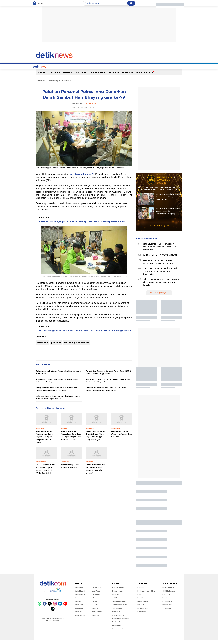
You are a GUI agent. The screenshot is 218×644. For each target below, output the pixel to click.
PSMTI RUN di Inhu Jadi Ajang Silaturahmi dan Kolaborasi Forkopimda (57, 385)
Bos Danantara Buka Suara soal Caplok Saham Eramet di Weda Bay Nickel (45, 473)
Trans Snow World (120, 609)
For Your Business (119, 626)
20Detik (95, 609)
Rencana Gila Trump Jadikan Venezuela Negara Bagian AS (158, 266)
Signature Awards (119, 606)
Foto (156, 71)
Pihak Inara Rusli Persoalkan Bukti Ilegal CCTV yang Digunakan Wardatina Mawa (71, 440)
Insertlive (166, 602)
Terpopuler (55, 77)
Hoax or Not (81, 77)
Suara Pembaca (98, 77)
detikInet (78, 602)
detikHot (78, 606)
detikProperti (80, 620)
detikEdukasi (80, 595)
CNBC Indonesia (169, 595)
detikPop (96, 620)
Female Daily (167, 609)
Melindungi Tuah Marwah (60, 85)
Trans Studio (117, 613)
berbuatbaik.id (118, 592)
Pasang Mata (117, 595)
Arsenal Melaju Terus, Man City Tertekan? (70, 471)
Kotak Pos (141, 602)
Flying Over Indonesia (121, 623)
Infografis (146, 71)
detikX (99, 71)
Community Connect (120, 633)
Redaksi (140, 592)
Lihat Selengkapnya (159, 230)
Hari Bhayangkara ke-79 (81, 179)
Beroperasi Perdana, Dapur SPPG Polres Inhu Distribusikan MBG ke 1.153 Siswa (57, 393)
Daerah (68, 77)
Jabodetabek (61, 71)
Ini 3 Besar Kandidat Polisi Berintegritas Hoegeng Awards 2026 (168, 201)
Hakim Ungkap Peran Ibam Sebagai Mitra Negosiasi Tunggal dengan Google (95, 440)
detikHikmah (97, 616)
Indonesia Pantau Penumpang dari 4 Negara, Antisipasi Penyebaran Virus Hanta (44, 441)
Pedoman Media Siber (146, 595)
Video (163, 71)
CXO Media (167, 613)
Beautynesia (167, 606)
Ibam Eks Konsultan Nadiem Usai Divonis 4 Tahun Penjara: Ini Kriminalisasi (160, 276)
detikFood (96, 595)
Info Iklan (141, 609)
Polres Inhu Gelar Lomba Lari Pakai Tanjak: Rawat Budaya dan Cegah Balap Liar (109, 385)
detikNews (41, 85)
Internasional (77, 71)
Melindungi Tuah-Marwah (120, 77)
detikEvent (116, 602)
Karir (139, 599)
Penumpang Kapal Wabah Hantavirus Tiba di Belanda (121, 438)
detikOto (78, 616)
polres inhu (42, 347)
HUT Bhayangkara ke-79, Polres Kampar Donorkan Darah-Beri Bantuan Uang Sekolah (85, 335)
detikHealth (96, 599)
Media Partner (143, 606)
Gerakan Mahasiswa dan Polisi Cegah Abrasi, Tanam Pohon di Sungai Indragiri (106, 393)
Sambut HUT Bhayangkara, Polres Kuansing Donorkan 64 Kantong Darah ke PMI (82, 226)
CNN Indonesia (168, 592)
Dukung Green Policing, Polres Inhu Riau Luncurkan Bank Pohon (59, 377)
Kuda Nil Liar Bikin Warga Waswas (160, 259)
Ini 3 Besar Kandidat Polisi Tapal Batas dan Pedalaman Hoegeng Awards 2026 (168, 216)
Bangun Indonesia (144, 77)
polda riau (56, 347)
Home (40, 71)
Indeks (172, 71)
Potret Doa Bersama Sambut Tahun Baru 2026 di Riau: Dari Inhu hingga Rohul (109, 377)
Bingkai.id (116, 616)
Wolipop (95, 602)
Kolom (108, 71)
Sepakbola (79, 613)
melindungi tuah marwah (77, 347)
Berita (49, 71)
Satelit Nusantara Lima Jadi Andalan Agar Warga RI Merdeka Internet (96, 473)
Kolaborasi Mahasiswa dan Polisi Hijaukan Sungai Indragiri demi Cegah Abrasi (58, 402)
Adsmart (42, 77)
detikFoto (96, 613)
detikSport (79, 609)
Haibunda (166, 599)
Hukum (89, 71)
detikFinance (80, 599)
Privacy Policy (143, 613)
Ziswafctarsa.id (118, 620)
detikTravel (96, 592)
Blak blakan (119, 71)
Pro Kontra (133, 71)
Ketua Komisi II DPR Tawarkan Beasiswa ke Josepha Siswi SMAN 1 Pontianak (160, 251)
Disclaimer (142, 616)
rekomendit (117, 630)
